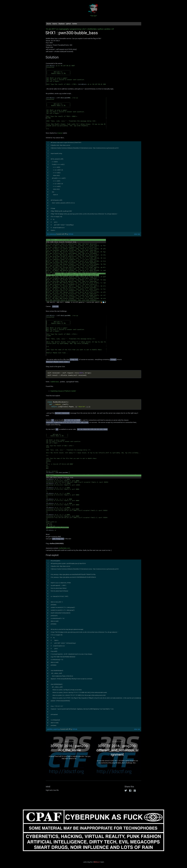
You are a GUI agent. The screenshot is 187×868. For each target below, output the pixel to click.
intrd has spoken (93, 10)
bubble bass (55, 382)
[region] (93, 187)
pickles (108, 29)
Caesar (60, 133)
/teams (55, 24)
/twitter (74, 24)
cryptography (64, 29)
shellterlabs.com (64, 548)
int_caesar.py (52, 234)
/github (68, 24)
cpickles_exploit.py (54, 729)
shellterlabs (92, 29)
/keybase (61, 24)
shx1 (84, 29)
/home (49, 24)
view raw (137, 234)
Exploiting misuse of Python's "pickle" (63, 391)
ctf (113, 29)
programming (76, 29)
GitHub (71, 234)
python (101, 29)
